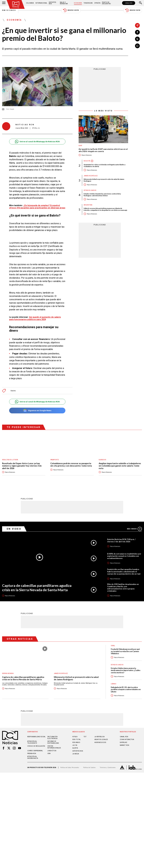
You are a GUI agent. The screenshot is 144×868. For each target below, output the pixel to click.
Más (134, 529)
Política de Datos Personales (70, 768)
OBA (49, 754)
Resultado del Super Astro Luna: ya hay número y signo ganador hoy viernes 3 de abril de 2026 (22, 466)
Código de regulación (36, 746)
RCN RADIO (76, 743)
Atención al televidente (32, 742)
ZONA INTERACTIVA (127, 740)
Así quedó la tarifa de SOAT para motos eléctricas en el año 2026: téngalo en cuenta (103, 150)
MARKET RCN (124, 745)
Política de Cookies (89, 768)
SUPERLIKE (123, 743)
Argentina (88, 205)
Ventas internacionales (54, 747)
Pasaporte (55, 460)
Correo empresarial (35, 751)
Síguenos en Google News (37, 411)
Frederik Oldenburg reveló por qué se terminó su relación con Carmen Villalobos (125, 651)
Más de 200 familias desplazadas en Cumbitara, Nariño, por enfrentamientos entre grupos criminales (123, 588)
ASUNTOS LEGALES (101, 740)
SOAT (80, 146)
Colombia (30, 3)
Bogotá (87, 161)
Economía (78, 3)
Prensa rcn (32, 754)
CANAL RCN (129, 3)
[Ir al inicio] (16, 4)
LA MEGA (76, 754)
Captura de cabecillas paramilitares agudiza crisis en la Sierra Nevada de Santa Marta (37, 588)
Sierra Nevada (8, 674)
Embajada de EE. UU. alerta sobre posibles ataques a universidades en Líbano (126, 690)
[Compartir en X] (137, 39)
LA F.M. (75, 745)
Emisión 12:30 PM (71, 10)
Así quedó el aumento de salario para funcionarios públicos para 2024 (35, 318)
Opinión (97, 3)
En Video (14, 529)
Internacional (41, 3)
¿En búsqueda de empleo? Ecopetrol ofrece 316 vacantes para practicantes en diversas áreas (37, 207)
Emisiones (9, 10)
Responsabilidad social (36, 737)
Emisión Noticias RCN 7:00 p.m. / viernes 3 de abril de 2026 (121, 541)
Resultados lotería (10, 460)
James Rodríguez (91, 176)
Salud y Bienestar (64, 3)
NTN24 (75, 737)
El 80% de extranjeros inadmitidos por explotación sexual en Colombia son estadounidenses (124, 556)
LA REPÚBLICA (99, 737)
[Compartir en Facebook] (137, 32)
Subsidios (102, 460)
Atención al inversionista (33, 758)
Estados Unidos (90, 190)
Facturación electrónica (52, 738)
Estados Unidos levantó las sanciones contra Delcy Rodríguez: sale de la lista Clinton (102, 195)
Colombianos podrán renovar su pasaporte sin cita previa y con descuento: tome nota (71, 465)
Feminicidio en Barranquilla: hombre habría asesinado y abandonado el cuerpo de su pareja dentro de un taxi (124, 572)
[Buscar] (140, 3)
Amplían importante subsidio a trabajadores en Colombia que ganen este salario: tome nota (120, 466)
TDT (85, 737)
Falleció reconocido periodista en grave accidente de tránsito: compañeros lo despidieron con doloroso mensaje (105, 209)
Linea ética (52, 751)
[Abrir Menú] (4, 3)
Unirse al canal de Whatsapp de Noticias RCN (37, 142)
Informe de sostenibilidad (53, 742)
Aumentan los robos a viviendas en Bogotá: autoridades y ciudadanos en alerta (105, 165)
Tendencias (88, 3)
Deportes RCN (52, 3)
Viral (113, 646)
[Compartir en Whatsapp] (137, 46)
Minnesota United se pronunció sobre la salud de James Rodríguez (104, 180)
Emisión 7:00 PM (133, 10)
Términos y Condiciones (108, 768)
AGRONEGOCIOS (100, 743)
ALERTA (75, 748)
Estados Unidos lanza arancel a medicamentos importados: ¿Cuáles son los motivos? (126, 671)
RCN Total (77, 740)
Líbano (114, 684)
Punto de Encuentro (106, 3)
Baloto (13, 391)
